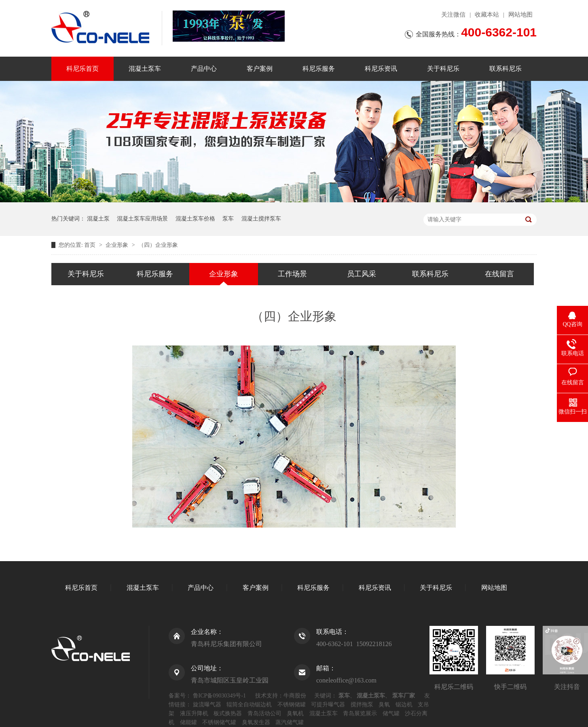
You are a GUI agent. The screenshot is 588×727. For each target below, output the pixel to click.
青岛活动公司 (264, 713)
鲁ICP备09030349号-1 (219, 696)
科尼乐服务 (319, 69)
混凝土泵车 (145, 69)
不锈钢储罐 (292, 705)
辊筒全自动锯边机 (249, 705)
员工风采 (362, 274)
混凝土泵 (98, 219)
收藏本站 (487, 15)
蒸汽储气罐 (290, 722)
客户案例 (260, 69)
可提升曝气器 (328, 705)
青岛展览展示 (360, 713)
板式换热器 (228, 713)
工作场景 (292, 274)
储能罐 (188, 722)
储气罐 (391, 713)
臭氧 (384, 705)
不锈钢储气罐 (219, 722)
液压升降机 (194, 713)
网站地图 (520, 15)
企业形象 (118, 245)
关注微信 (453, 15)
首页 (91, 245)
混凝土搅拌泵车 (261, 219)
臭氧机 (295, 713)
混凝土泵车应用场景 (142, 219)
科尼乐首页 (82, 69)
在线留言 (499, 274)
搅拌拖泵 (362, 705)
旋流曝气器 (207, 705)
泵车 (228, 219)
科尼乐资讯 (381, 69)
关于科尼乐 (443, 69)
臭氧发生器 (256, 722)
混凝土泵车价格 (195, 219)
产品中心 (204, 69)
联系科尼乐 (506, 69)
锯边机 (404, 705)
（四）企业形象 (158, 245)
